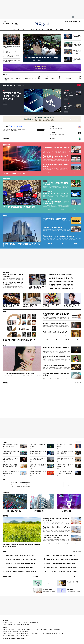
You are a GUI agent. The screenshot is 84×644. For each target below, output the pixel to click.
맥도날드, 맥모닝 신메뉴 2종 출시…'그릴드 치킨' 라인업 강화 (10, 466)
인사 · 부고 (76, 577)
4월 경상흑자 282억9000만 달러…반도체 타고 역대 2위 (77, 52)
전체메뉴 (70, 29)
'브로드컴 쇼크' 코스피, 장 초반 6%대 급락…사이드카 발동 (77, 44)
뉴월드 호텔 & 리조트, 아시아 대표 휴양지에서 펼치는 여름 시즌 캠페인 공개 (57, 519)
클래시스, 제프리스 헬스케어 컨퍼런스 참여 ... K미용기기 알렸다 (65, 472)
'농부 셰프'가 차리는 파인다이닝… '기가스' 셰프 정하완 (57, 528)
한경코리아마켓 (6, 145)
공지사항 (36, 577)
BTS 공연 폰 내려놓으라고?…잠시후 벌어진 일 (61, 278)
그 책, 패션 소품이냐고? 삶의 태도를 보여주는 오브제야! (56, 357)
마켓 (75, 173)
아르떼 (4, 311)
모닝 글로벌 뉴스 (48, 200)
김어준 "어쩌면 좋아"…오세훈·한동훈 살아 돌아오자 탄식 (61, 568)
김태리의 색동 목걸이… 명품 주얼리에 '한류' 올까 (18, 373)
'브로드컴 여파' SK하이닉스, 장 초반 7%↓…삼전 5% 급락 (38, 452)
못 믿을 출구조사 (67, 79)
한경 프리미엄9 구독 (73, 21)
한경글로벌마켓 (6, 179)
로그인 (80, 21)
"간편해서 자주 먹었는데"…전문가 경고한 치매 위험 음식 (11, 306)
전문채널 (62, 29)
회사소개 (5, 622)
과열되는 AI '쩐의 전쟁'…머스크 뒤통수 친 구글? (56, 193)
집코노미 (44, 29)
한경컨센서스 (50, 173)
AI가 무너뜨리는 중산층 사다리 (29, 79)
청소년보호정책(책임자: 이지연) (55, 629)
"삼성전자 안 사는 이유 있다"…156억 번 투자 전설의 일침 (21, 559)
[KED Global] (17, 24)
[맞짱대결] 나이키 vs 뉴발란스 (20, 483)
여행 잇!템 (76, 544)
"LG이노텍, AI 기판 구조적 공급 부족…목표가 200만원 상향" (56, 166)
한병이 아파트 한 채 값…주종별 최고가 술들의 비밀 (56, 348)
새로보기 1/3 (79, 442)
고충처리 (15, 622)
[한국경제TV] (8, 24)
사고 (80, 577)
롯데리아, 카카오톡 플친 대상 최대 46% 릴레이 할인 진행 (38, 472)
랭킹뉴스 (5, 551)
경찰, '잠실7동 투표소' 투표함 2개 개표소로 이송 (41, 58)
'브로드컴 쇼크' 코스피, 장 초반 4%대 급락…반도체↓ (65, 466)
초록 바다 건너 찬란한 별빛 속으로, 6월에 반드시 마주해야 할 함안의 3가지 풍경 (21, 545)
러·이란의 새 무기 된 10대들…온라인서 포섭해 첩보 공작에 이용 (38, 459)
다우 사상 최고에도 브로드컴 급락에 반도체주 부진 (19, 207)
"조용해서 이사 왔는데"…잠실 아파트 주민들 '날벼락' (20, 568)
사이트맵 (23, 629)
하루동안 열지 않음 (75, 119)
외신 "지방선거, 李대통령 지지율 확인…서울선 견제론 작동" (11, 52)
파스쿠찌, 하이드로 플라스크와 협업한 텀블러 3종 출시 (11, 472)
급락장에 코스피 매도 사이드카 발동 (14, 173)
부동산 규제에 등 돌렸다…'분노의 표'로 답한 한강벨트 (20, 555)
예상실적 (50, 210)
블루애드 (26, 622)
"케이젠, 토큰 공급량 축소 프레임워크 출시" (38, 445)
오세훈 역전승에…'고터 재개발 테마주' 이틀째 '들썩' (56, 148)
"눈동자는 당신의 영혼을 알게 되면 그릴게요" (55, 332)
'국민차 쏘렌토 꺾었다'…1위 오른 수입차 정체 (61, 285)
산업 (27, 29)
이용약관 (37, 629)
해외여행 (67, 544)
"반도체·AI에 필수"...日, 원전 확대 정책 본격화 (65, 445)
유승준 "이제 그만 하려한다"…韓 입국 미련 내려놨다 (13, 276)
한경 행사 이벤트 (7, 577)
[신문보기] (3, 24)
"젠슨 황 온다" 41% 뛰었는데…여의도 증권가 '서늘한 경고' (21, 563)
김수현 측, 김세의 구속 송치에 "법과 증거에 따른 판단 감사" (72, 306)
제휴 (9, 629)
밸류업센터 (75, 244)
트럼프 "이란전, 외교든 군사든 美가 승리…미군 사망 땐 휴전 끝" (11, 56)
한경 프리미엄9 (16, 29)
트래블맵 (48, 544)
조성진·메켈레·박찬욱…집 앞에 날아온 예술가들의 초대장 (56, 315)
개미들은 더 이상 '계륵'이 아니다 (50, 79)
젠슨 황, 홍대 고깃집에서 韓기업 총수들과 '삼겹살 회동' (65, 452)
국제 (48, 29)
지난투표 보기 (70, 486)
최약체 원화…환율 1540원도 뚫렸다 (77, 60)
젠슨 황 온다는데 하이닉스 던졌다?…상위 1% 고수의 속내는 (62, 559)
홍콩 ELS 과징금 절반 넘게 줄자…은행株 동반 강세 (11, 452)
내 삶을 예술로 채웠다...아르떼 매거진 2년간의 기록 (19, 340)
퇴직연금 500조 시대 (38, 511)
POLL (4, 480)
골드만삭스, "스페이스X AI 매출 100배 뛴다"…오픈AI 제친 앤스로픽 (56, 203)
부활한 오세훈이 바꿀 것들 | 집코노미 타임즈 (55, 219)
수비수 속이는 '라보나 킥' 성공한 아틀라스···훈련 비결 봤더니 (37, 287)
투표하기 (70, 483)
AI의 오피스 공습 (64, 511)
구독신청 (10, 622)
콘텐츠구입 (13, 629)
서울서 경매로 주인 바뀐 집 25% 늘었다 (54, 228)
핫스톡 (4, 90)
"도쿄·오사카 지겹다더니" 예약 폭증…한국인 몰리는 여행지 (62, 572)
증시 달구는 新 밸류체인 (12, 511)
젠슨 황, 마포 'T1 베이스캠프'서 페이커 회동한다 (77, 37)
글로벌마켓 (38, 29)
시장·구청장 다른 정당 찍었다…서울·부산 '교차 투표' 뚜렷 (61, 555)
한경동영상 (5, 383)
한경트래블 (5, 516)
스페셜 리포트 (6, 492)
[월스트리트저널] (12, 24)
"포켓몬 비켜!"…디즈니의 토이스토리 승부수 (52, 306)
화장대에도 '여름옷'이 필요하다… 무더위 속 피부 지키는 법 (56, 374)
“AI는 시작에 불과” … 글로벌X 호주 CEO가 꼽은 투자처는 (69, 107)
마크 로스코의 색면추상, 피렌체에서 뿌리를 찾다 (56, 323)
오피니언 (55, 29)
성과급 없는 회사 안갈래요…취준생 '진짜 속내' (61, 281)
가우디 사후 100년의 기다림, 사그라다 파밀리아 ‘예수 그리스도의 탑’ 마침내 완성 (56, 537)
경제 (24, 29)
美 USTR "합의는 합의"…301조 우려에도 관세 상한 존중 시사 (11, 47)
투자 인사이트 (66, 103)
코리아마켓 (32, 29)
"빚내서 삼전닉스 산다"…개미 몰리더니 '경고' (61, 288)
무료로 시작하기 (41, 130)
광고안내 (20, 622)
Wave (4, 345)
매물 (62, 244)
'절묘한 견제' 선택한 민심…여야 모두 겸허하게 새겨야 (11, 79)
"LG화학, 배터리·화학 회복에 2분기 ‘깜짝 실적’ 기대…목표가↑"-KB (56, 157)
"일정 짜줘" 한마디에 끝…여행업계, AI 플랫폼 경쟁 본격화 (11, 61)
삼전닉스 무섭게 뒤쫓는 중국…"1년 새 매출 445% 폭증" (61, 563)
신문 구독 (67, 21)
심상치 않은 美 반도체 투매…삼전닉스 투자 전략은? (12, 96)
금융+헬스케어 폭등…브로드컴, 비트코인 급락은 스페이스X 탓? (56, 184)
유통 (51, 29)
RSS (33, 629)
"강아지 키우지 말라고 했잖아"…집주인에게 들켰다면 (31, 306)
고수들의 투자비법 (67, 90)
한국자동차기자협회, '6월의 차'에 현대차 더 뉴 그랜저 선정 (11, 445)
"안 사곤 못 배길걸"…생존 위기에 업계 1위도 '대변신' (13, 284)
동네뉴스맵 (50, 244)
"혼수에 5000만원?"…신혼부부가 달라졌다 (60, 275)
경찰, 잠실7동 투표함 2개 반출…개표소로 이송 (38, 466)
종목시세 (62, 210)
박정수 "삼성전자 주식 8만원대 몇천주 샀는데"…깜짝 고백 (21, 572)
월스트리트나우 (48, 181)
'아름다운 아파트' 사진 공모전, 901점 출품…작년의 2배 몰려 (59, 236)
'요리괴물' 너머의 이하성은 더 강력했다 (53, 366)
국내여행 (57, 544)
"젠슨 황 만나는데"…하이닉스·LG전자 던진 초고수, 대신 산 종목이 (69, 94)
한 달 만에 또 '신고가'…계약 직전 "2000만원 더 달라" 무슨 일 (22, 245)
